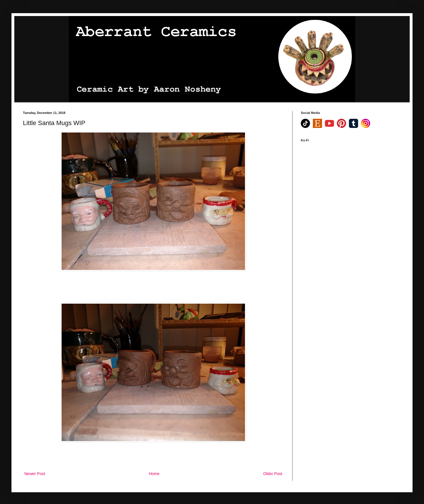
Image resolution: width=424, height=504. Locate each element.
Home (154, 474)
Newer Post (35, 474)
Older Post (273, 474)
